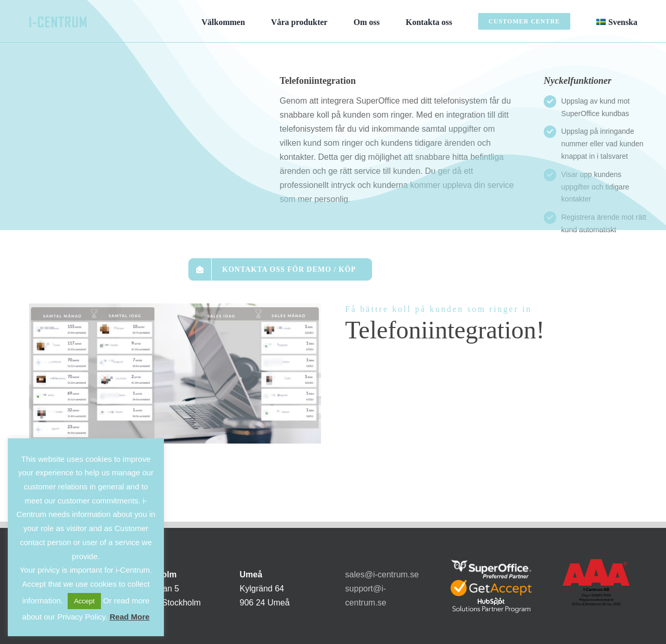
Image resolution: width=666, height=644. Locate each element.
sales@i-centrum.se (382, 574)
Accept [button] (84, 601)
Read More (130, 617)
